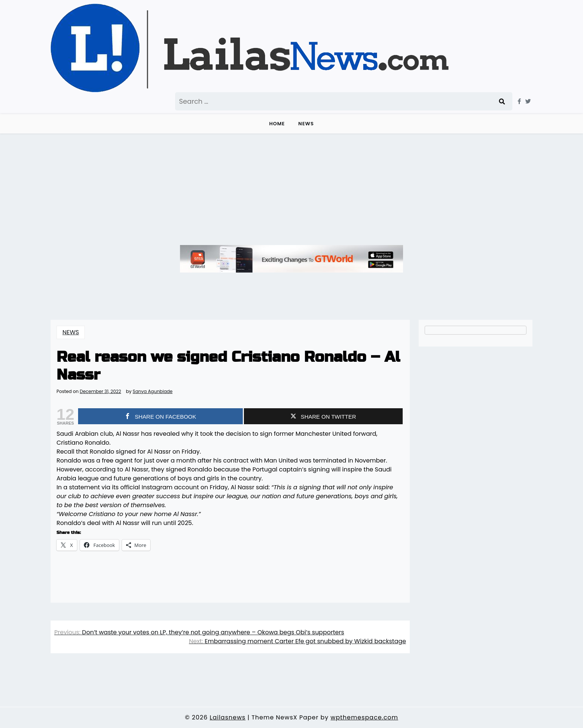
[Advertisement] (291, 189)
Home (277, 124)
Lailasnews (228, 717)
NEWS (306, 124)
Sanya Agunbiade (153, 392)
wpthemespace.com (364, 717)
